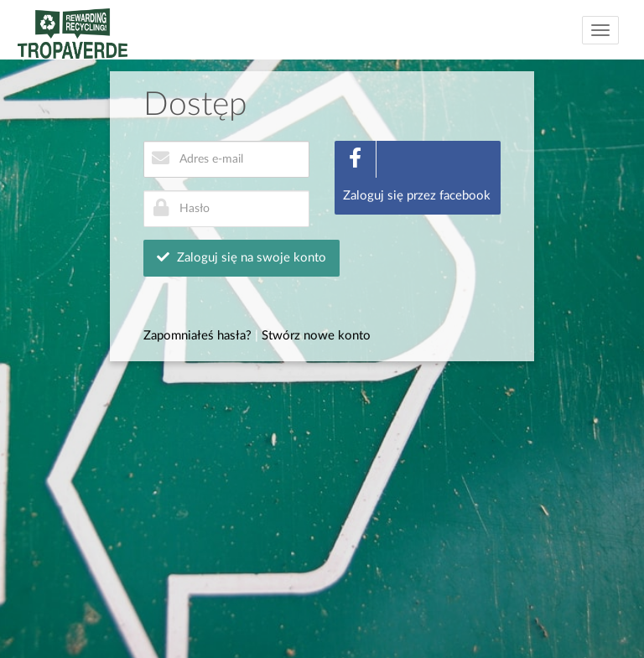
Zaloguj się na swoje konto (241, 257)
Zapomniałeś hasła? (197, 336)
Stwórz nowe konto (316, 336)
